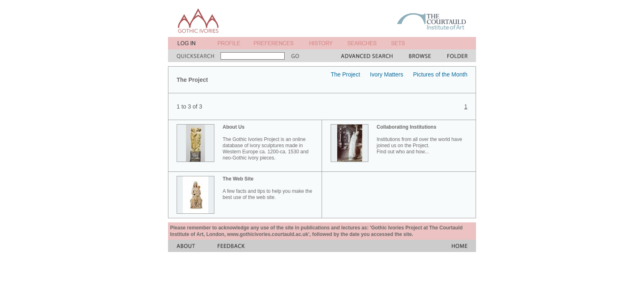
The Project (345, 74)
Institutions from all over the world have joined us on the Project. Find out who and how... (419, 139)
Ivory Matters (387, 74)
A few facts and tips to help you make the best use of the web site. (267, 188)
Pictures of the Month (440, 74)
